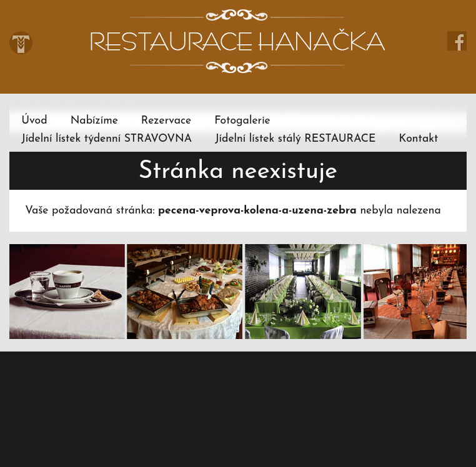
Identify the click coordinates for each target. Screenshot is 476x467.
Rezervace (166, 121)
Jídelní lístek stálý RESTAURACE (295, 139)
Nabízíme (94, 121)
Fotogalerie (242, 121)
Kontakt (419, 139)
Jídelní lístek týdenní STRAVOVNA (107, 139)
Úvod (34, 121)
